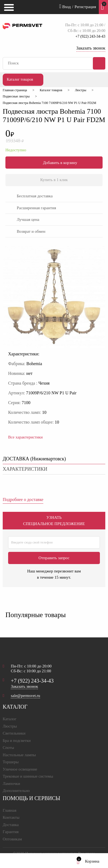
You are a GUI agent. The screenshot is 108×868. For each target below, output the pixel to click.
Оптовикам (12, 839)
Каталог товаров (20, 79)
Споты (8, 748)
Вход (65, 6)
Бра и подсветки (17, 741)
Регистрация (86, 7)
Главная (9, 810)
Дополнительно (16, 791)
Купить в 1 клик (54, 180)
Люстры (10, 726)
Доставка (11, 825)
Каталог (10, 719)
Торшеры (11, 762)
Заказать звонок (91, 48)
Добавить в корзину (54, 163)
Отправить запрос (54, 558)
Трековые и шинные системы (28, 776)
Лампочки (11, 784)
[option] (54, 298)
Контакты (11, 817)
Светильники (14, 733)
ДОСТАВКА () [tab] (34, 459)
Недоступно (16, 150)
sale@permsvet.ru (25, 696)
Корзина (88, 861)
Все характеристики (25, 437)
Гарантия (11, 832)
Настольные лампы (19, 755)
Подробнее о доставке (23, 499)
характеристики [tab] (25, 469)
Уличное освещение (20, 769)
